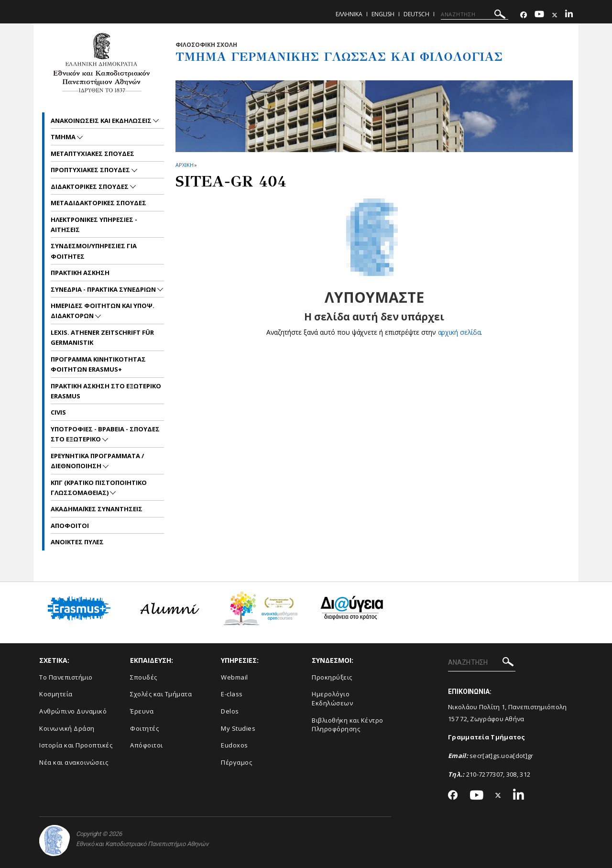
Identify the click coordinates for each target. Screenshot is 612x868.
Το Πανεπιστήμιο (66, 677)
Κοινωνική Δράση (67, 728)
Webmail (235, 677)
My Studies (238, 728)
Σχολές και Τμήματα (161, 694)
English (383, 14)
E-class (232, 694)
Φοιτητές (144, 728)
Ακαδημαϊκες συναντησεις (97, 509)
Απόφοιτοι (147, 745)
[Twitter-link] (555, 15)
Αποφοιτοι (70, 526)
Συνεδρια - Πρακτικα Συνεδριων (104, 289)
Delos (230, 711)
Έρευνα (142, 711)
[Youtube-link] (539, 15)
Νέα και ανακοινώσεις (74, 762)
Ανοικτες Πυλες (77, 542)
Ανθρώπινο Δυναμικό (73, 711)
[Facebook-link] (524, 15)
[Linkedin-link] (569, 15)
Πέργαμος (236, 762)
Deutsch (416, 14)
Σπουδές (144, 677)
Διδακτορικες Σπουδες (90, 187)
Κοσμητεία (56, 694)
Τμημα (64, 137)
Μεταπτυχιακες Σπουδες (93, 154)
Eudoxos (235, 745)
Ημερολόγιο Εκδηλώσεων (332, 698)
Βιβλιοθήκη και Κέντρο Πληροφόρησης (348, 725)
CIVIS (58, 412)
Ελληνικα (349, 14)
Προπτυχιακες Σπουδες (91, 170)
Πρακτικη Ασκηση (80, 273)
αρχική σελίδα (459, 332)
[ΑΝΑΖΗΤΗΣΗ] (475, 14)
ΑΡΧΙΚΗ (184, 165)
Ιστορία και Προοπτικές (76, 745)
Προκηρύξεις (332, 677)
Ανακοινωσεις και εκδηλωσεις (102, 121)
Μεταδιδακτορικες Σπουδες (98, 203)
